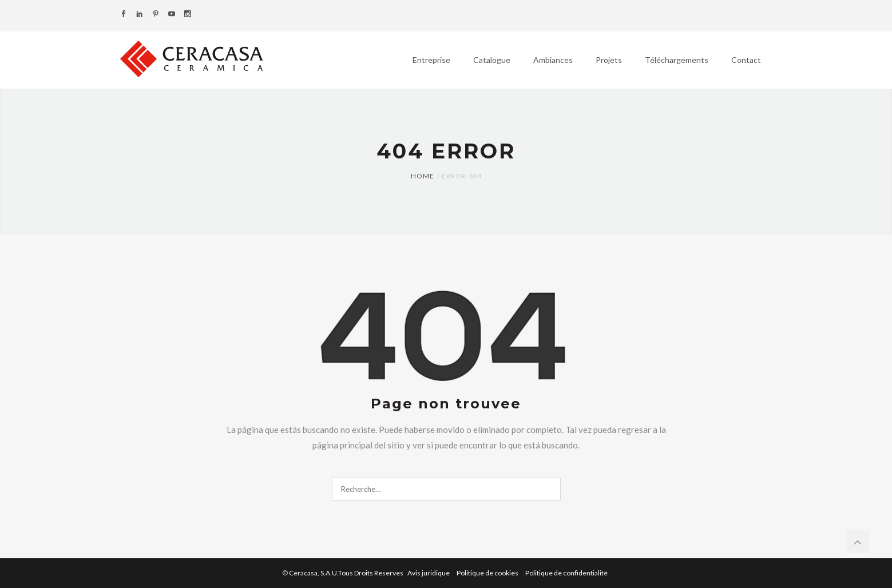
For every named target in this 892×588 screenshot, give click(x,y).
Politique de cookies (488, 573)
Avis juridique (429, 573)
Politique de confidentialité (566, 573)
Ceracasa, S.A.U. (347, 573)
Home (423, 176)
